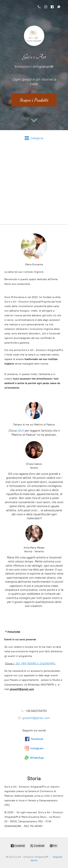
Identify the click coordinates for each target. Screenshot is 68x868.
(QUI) (20, 431)
